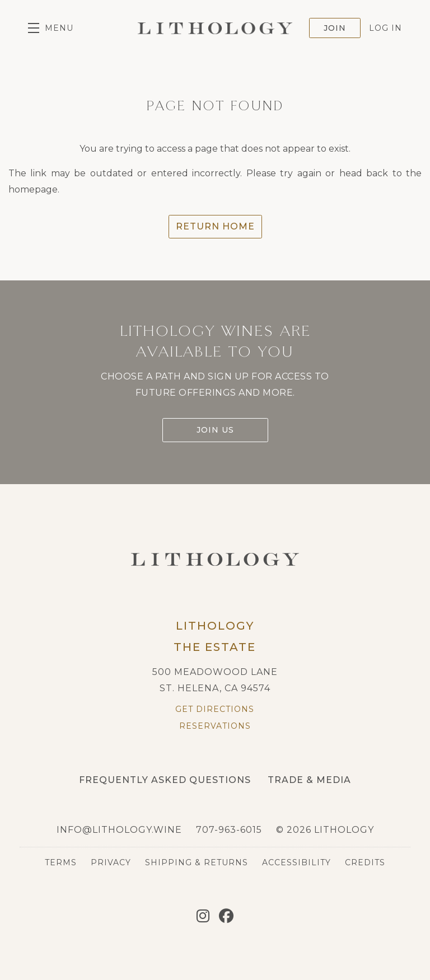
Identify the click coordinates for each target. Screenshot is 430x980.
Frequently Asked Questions (165, 780)
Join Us (215, 430)
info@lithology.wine (119, 830)
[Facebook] (226, 916)
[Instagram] (203, 916)
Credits (365, 862)
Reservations (215, 726)
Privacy (111, 862)
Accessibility (296, 862)
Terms (61, 862)
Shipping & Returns (197, 862)
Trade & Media (309, 780)
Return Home (215, 226)
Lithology (215, 28)
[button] (51, 28)
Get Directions (215, 709)
